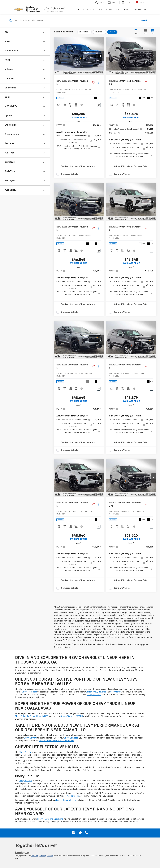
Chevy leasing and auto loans (50, 819)
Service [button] (118, 9)
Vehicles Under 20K (138, 9)
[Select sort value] (137, 32)
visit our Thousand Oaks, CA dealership (57, 741)
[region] (79, 137)
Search (144, 20)
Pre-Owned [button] (109, 9)
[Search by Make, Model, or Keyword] (76, 21)
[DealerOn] (22, 853)
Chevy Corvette (71, 738)
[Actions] (98, 83)
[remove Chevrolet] (84, 32)
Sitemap (43, 856)
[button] (101, 56)
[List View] (153, 32)
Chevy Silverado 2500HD (72, 716)
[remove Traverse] (99, 32)
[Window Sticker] (99, 105)
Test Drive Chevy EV (89, 9)
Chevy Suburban (94, 695)
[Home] (78, 9)
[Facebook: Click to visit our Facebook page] (74, 833)
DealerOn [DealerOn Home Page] (35, 856)
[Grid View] (145, 32)
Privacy (50, 856)
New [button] (101, 9)
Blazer (89, 692)
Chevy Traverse (99, 692)
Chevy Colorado (22, 716)
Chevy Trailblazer (29, 692)
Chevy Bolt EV (25, 752)
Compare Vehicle (70, 174)
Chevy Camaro (30, 738)
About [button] (126, 9)
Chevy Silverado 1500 (39, 716)
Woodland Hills (73, 796)
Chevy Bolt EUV (26, 781)
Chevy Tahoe (116, 692)
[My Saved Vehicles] (140, 2)
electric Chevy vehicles (65, 800)
